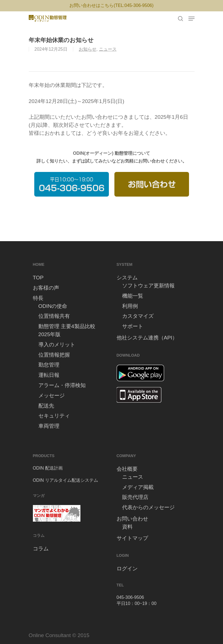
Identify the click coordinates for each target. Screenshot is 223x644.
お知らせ (88, 49)
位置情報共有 (54, 316)
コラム (41, 549)
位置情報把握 (54, 355)
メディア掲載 (138, 487)
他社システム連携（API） (147, 338)
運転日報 (49, 375)
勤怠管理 (49, 365)
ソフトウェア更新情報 (148, 286)
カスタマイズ (138, 316)
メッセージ (52, 396)
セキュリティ (54, 416)
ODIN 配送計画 (48, 468)
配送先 (46, 406)
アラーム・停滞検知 (62, 385)
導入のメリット (57, 345)
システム (127, 278)
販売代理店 (135, 497)
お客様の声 (46, 288)
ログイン (127, 569)
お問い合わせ (132, 519)
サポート (133, 326)
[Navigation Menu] (191, 19)
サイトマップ (132, 538)
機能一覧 (133, 296)
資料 (127, 527)
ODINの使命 (53, 306)
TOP (38, 278)
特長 (38, 298)
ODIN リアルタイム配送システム (65, 480)
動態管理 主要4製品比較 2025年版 (67, 330)
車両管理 (49, 426)
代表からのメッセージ (148, 507)
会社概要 (127, 469)
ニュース (108, 49)
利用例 (130, 306)
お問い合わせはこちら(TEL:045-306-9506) (111, 5)
